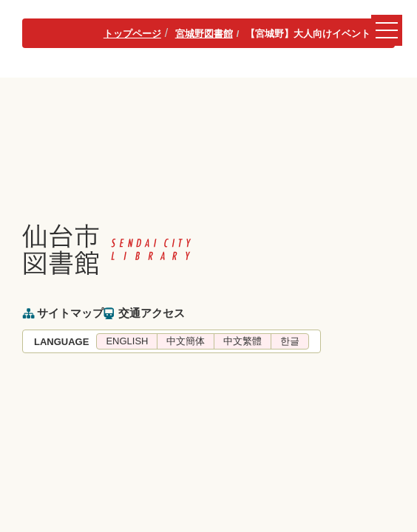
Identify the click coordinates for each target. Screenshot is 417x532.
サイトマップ (70, 313)
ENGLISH (127, 341)
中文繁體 (243, 341)
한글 (290, 341)
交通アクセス (152, 313)
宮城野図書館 (204, 34)
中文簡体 (186, 341)
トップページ (132, 34)
